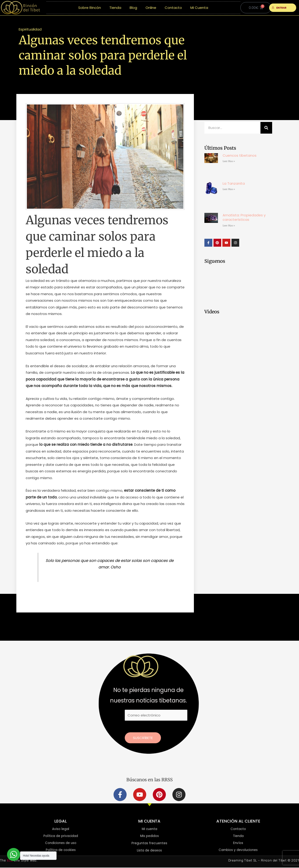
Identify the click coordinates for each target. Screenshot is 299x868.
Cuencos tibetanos (240, 155)
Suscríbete (143, 738)
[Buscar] (266, 128)
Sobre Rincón (90, 8)
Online (151, 8)
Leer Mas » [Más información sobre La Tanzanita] (229, 189)
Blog (133, 8)
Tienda (115, 8)
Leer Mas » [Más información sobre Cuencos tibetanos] (229, 161)
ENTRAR (279, 8)
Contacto (173, 8)
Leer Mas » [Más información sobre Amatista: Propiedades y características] (229, 226)
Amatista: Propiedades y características (244, 217)
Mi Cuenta (199, 8)
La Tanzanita (234, 183)
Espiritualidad (30, 29)
